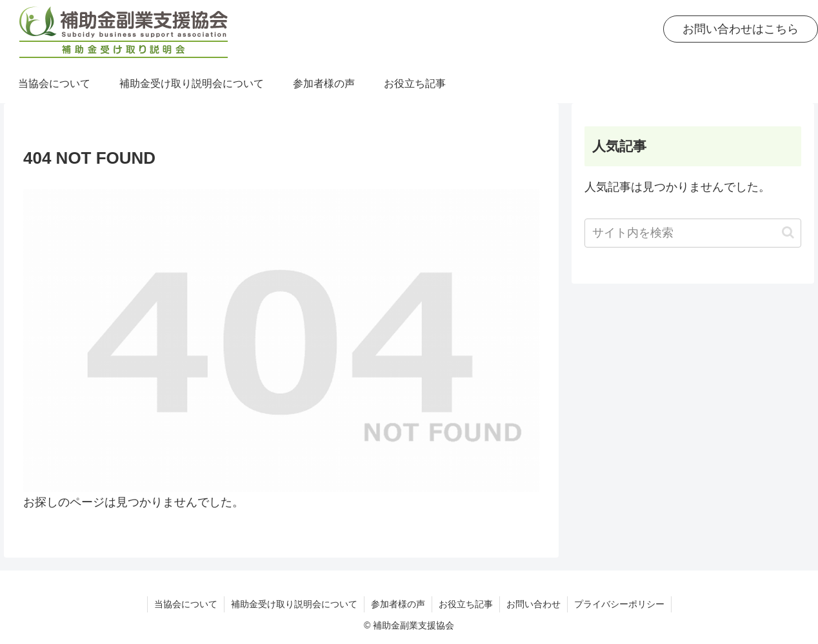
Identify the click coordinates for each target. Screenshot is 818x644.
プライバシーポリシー (619, 604)
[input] (693, 233)
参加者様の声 (398, 604)
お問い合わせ (534, 604)
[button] (788, 232)
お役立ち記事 (466, 604)
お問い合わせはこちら (741, 29)
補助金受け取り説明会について (294, 604)
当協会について (186, 604)
